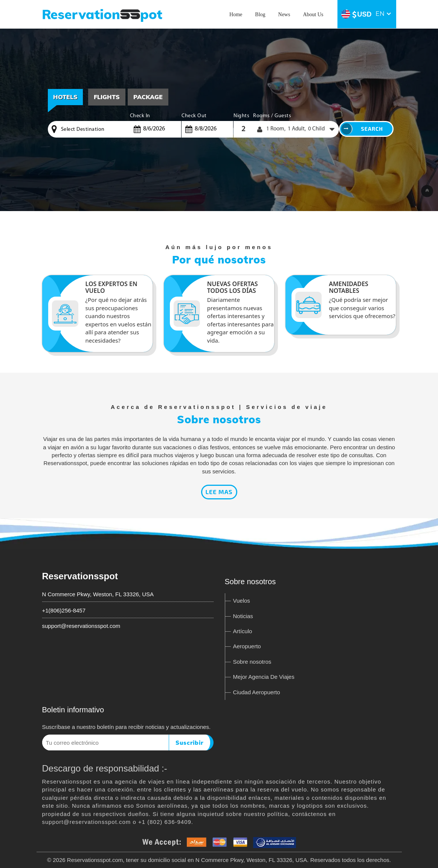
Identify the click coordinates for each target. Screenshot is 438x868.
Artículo (243, 631)
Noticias (243, 616)
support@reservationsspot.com (81, 626)
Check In (140, 116)
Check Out (194, 116)
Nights (241, 116)
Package (148, 97)
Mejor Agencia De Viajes (264, 677)
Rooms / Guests (272, 116)
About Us (313, 15)
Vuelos (242, 601)
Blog (260, 15)
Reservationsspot (80, 576)
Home (236, 15)
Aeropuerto (247, 646)
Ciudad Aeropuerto (257, 692)
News (284, 15)
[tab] (107, 97)
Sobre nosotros (252, 662)
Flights (107, 97)
